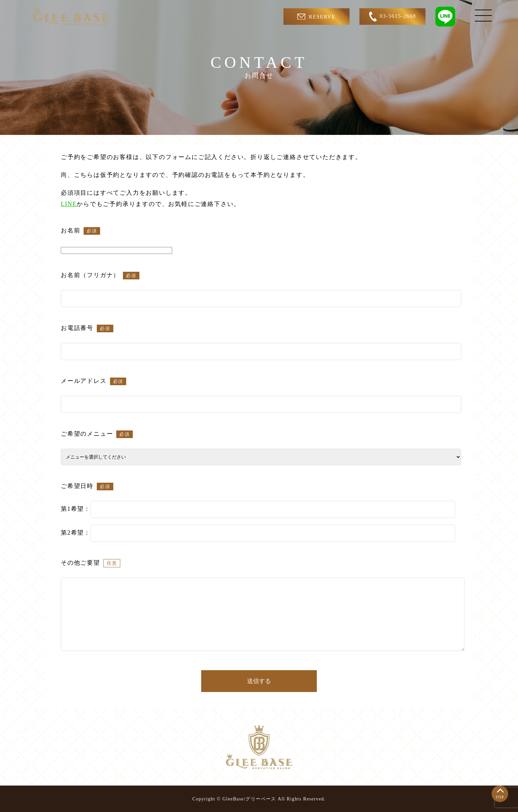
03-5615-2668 (393, 17)
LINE (69, 204)
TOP (500, 797)
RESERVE (316, 17)
